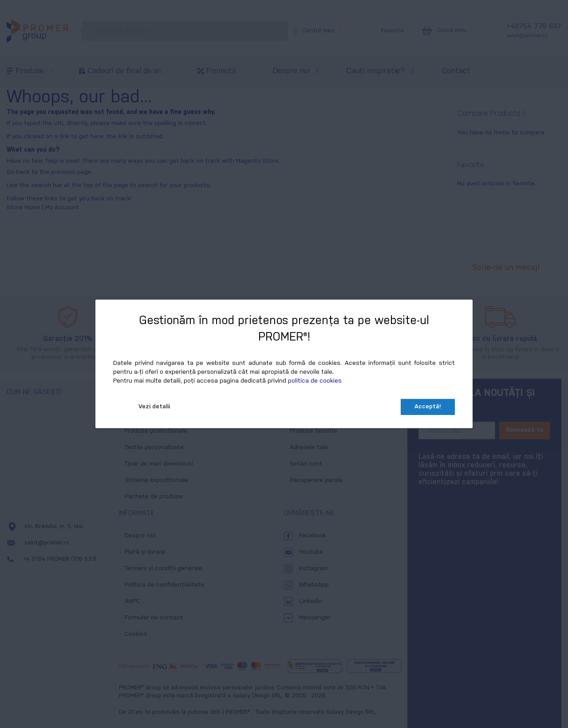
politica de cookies (315, 381)
